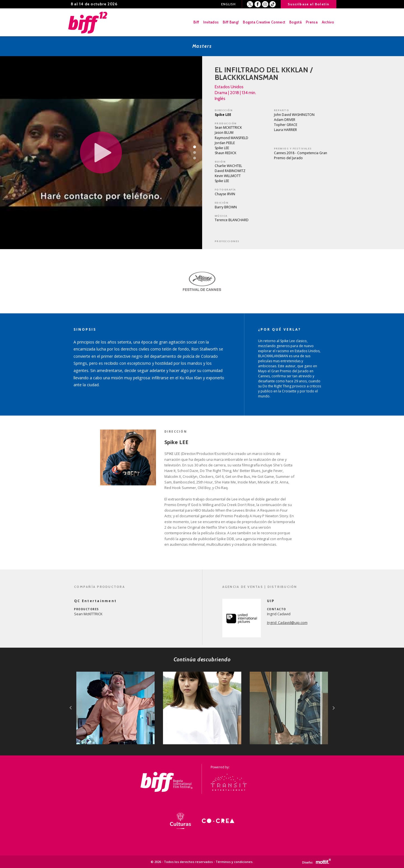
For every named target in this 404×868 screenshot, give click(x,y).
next (334, 708)
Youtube (273, 4)
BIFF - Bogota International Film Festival (88, 22)
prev (71, 708)
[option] (202, 281)
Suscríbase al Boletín (308, 4)
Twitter (250, 4)
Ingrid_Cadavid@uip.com (287, 623)
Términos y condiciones (234, 862)
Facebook (258, 4)
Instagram (265, 4)
